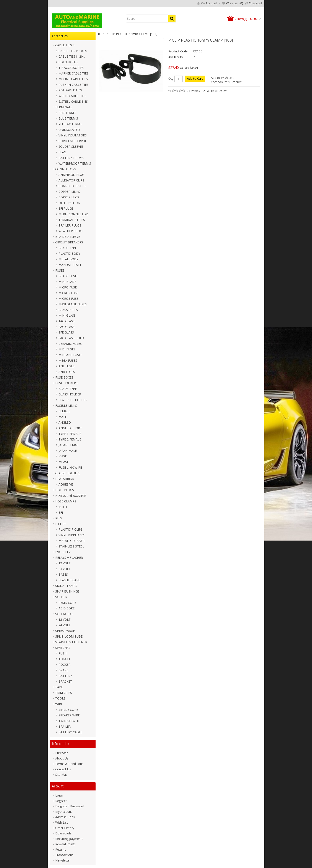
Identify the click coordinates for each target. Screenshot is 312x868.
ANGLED (65, 422)
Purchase (62, 753)
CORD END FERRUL (73, 141)
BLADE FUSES (68, 276)
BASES (63, 574)
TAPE (59, 687)
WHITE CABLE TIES (72, 96)
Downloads (63, 833)
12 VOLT (65, 563)
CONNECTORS (66, 169)
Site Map (61, 775)
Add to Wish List (222, 78)
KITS (58, 518)
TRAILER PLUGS (70, 225)
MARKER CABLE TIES (73, 73)
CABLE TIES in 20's (72, 56)
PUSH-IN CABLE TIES (73, 85)
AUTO (63, 507)
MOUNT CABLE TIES (73, 79)
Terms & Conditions (69, 764)
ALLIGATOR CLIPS (71, 180)
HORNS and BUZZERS (71, 496)
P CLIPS (61, 524)
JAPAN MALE (68, 451)
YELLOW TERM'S (70, 124)
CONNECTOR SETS (72, 186)
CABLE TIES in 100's (73, 51)
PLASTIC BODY (69, 253)
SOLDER (61, 597)
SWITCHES (63, 648)
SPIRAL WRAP (65, 631)
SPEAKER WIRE (69, 715)
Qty (171, 79)
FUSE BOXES (64, 377)
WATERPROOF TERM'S (75, 163)
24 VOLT (65, 569)
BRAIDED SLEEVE (68, 237)
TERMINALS (64, 107)
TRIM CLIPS (64, 693)
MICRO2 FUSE (68, 293)
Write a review (217, 91)
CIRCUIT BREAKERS (69, 242)
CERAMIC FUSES (70, 344)
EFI (61, 513)
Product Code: (178, 51)
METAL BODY (68, 259)
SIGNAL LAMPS (66, 586)
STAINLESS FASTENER (71, 642)
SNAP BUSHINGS (67, 591)
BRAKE (63, 670)
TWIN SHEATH (69, 721)
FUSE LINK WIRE (70, 467)
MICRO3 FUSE (68, 299)
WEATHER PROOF (71, 231)
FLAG (62, 152)
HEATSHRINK (65, 479)
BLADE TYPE (68, 248)
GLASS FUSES (68, 310)
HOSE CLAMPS (66, 501)
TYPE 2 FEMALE (70, 439)
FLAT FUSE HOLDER (73, 400)
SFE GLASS (66, 332)
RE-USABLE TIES (70, 90)
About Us (62, 758)
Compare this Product (226, 82)
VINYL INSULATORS (73, 135)
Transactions (64, 855)
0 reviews (193, 91)
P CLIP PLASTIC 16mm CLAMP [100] (132, 34)
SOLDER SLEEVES (71, 147)
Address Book (65, 817)
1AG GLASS (67, 321)
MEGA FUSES (68, 360)
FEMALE (64, 411)
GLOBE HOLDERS (68, 473)
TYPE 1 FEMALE (70, 434)
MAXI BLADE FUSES (73, 304)
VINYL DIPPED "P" (71, 535)
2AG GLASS (67, 327)
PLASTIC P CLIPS (71, 529)
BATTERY (65, 676)
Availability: (176, 57)
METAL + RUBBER (71, 541)
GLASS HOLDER (70, 394)
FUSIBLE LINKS (66, 406)
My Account (64, 812)
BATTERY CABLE (70, 732)
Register (61, 801)
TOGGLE (65, 659)
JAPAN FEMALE (69, 445)
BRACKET (65, 681)
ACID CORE (67, 608)
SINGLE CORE (68, 710)
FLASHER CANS (69, 580)
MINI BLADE (67, 282)
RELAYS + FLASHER (69, 558)
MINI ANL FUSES (70, 355)
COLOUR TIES (68, 62)
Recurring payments (69, 839)
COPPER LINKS (69, 192)
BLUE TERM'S (68, 118)
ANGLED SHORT (70, 428)
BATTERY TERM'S (71, 158)
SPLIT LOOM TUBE (69, 636)
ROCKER (64, 665)
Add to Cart (195, 79)
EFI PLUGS (66, 208)
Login (59, 795)
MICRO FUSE (68, 287)
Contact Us (63, 769)
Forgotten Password (70, 806)
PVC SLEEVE (64, 552)
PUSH (63, 653)
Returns (61, 849)
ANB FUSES (67, 372)
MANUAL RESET (70, 265)
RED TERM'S (67, 113)
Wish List (62, 822)
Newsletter (63, 860)
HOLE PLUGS (65, 490)
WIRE (59, 704)
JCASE (63, 456)
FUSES (60, 270)
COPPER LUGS (69, 197)
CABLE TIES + (65, 45)
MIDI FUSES (67, 349)
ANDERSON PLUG (71, 175)
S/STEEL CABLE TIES (73, 101)
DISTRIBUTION (69, 203)
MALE (63, 417)
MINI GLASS (67, 315)
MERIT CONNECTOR (73, 214)
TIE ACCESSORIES (71, 68)
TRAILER (65, 726)
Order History (65, 828)
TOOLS (60, 698)
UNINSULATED (69, 130)
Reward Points (65, 844)
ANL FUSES (67, 366)
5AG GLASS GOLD (71, 338)
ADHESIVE (66, 484)
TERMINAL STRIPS (72, 220)
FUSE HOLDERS (66, 383)
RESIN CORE (67, 603)
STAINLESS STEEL (71, 546)
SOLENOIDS (64, 614)
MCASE (64, 462)
